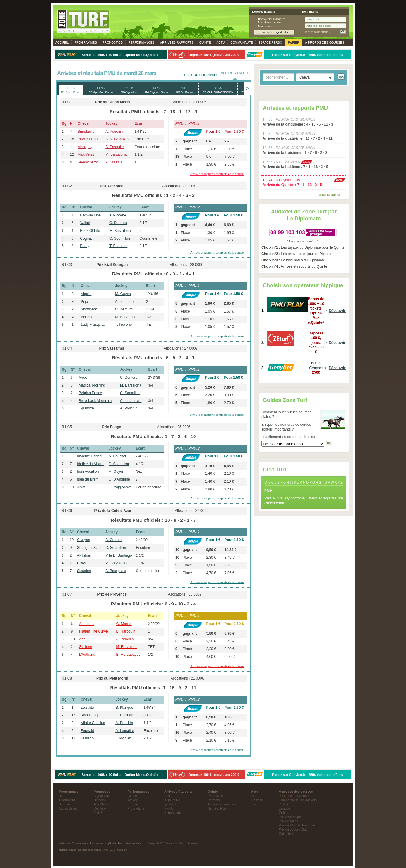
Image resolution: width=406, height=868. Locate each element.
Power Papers (89, 139)
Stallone (86, 647)
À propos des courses (324, 43)
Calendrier (286, 834)
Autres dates (68, 808)
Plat (254, 796)
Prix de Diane (289, 821)
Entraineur (135, 804)
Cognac (86, 238)
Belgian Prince (90, 393)
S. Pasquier (115, 147)
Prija (84, 302)
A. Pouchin (114, 132)
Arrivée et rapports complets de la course (217, 174)
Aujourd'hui (206, 75)
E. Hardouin (126, 631)
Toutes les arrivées (329, 195)
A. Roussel (117, 456)
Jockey (133, 800)
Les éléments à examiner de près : (289, 437)
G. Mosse (124, 624)
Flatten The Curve (94, 631)
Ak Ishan (84, 555)
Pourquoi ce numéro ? (304, 241)
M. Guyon (123, 294)
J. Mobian (123, 738)
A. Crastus (114, 162)
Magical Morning (92, 385)
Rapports (177, 43)
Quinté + (100, 808)
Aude (83, 378)
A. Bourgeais (116, 571)
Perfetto (87, 317)
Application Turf (114, 843)
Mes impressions (268, 26)
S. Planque (124, 708)
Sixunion (84, 571)
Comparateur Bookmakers (298, 800)
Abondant (87, 624)
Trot (254, 804)
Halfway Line (90, 215)
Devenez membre (264, 12)
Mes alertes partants (270, 22)
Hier (188, 75)
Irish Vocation (88, 471)
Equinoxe (86, 408)
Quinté (205, 43)
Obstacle (258, 800)
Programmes (86, 43)
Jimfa (81, 487)
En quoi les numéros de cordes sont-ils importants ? (286, 427)
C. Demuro (118, 223)
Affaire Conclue (93, 723)
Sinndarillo (86, 132)
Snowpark (89, 309)
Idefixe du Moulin (91, 464)
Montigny (85, 147)
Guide (283, 813)
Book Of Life (90, 231)
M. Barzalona (116, 154)
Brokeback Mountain (95, 401)
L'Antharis (87, 655)
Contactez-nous (80, 843)
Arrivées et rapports (222, 804)
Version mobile (134, 843)
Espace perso (270, 43)
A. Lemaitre (124, 302)
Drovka (83, 563)
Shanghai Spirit (89, 548)
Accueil (62, 43)
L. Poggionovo (120, 487)
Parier (294, 43)
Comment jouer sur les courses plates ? (286, 415)
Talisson (87, 738)
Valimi (85, 223)
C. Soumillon (120, 238)
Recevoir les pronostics (272, 19)
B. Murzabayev (117, 139)
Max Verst (86, 154)
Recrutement (97, 843)
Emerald (87, 731)
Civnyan (83, 540)
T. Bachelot (118, 246)
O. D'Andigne (119, 479)
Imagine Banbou (90, 456)
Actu (221, 43)
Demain (64, 804)
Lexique (285, 808)
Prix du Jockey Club (293, 829)
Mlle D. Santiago (118, 555)
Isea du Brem (88, 479)
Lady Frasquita (92, 325)
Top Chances (103, 804)
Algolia (86, 294)
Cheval (133, 796)
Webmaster (65, 843)
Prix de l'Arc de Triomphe (297, 825)
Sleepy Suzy (88, 162)
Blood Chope (91, 715)
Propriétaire (136, 808)
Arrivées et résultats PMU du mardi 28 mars (107, 73)
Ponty (85, 246)
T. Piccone (118, 215)
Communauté (241, 43)
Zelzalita (87, 708)
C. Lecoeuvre (131, 401)
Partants (214, 800)
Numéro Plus (217, 808)
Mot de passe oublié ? (318, 32)
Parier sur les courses (294, 796)
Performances (141, 43)
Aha (82, 639)
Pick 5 (98, 813)
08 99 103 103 (288, 232)
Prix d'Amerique (290, 817)
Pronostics (113, 43)
